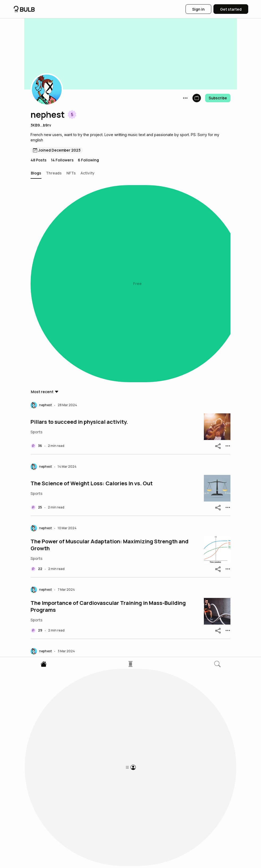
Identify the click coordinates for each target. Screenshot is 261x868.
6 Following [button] (88, 160)
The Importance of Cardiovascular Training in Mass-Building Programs (108, 418)
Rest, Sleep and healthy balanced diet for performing (99, 541)
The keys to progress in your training (77, 479)
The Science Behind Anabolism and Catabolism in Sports (103, 602)
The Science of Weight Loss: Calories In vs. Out (92, 295)
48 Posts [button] (39, 160)
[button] (47, 89)
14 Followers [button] (62, 160)
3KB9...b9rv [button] (41, 125)
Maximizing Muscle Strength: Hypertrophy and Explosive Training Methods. (104, 664)
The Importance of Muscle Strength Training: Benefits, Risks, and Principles (109, 726)
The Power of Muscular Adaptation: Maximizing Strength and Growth (110, 356)
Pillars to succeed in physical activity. (79, 233)
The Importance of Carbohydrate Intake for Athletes (98, 787)
